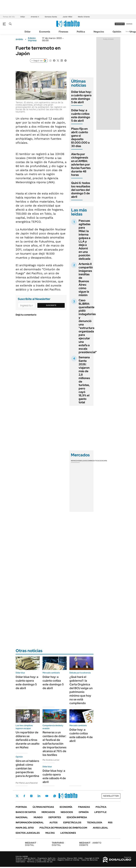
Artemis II (35, 17)
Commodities (93, 461)
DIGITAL (31, 844)
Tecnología (95, 823)
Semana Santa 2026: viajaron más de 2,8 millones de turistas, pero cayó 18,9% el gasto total (84, 380)
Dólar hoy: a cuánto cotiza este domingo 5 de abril (81, 115)
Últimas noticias (43, 807)
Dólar (23, 17)
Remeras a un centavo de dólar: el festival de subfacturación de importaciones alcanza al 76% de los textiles (54, 744)
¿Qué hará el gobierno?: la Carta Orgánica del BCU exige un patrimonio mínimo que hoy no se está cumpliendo (81, 690)
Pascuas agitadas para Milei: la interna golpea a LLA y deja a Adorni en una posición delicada (85, 240)
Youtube (47, 796)
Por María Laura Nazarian (27, 783)
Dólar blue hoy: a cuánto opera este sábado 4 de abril (54, 776)
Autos (53, 823)
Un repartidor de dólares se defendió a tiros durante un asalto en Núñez (28, 740)
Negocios (99, 32)
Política (81, 32)
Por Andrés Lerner (51, 760)
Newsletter (129, 31)
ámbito (19, 39)
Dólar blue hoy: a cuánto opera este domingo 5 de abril (81, 97)
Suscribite (51, 305)
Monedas (75, 461)
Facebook (24, 796)
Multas (50, 833)
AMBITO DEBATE (90, 844)
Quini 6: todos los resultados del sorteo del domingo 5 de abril (81, 190)
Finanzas (63, 32)
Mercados (48, 812)
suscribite (120, 24)
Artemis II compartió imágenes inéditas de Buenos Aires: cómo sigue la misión (86, 279)
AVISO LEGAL (100, 828)
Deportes (55, 817)
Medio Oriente (84, 17)
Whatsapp (55, 796)
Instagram (31, 796)
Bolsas (83, 461)
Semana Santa (51, 17)
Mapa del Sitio (25, 828)
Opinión (117, 32)
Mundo (38, 817)
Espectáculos (72, 823)
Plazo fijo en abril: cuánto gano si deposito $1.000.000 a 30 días (80, 137)
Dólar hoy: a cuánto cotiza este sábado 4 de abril (81, 735)
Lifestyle (100, 812)
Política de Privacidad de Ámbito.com (63, 828)
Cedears (103, 461)
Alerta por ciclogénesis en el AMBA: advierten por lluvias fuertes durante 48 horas (81, 164)
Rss (110, 823)
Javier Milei (67, 17)
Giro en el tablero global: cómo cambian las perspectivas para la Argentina (27, 768)
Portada (21, 807)
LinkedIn (39, 796)
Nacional (22, 817)
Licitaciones (68, 833)
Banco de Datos (26, 812)
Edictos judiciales (28, 833)
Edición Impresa (77, 817)
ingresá (129, 24)
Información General (30, 823)
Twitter (17, 796)
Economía (45, 32)
